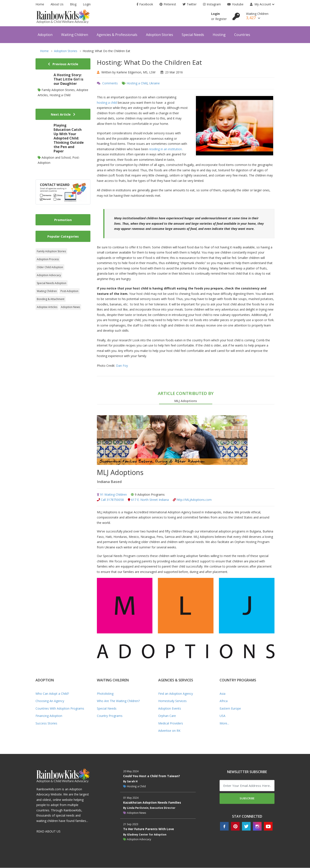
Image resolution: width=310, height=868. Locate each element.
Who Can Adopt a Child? (52, 694)
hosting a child (107, 103)
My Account (260, 4)
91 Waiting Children (112, 495)
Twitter (190, 4)
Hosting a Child (137, 83)
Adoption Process (48, 259)
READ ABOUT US (48, 832)
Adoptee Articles (47, 307)
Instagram (212, 4)
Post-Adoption (69, 291)
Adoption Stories (160, 35)
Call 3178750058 (110, 500)
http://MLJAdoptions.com (192, 500)
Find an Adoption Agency (176, 694)
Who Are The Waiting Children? (118, 701)
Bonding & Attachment (51, 299)
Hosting (219, 35)
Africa (224, 701)
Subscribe (247, 799)
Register (221, 19)
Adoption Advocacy (49, 275)
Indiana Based (110, 482)
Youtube (235, 4)
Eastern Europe (230, 709)
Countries (242, 35)
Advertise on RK (169, 731)
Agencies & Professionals (117, 35)
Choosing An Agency (50, 701)
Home (40, 4)
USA (222, 716)
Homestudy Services (172, 701)
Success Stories (46, 723)
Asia (222, 694)
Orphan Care (167, 716)
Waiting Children (75, 35)
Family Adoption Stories (51, 251)
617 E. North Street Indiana (148, 500)
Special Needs (193, 35)
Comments (110, 83)
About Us (57, 4)
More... (224, 723)
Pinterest (168, 4)
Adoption (45, 35)
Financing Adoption (49, 716)
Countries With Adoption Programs (60, 709)
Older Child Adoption (50, 267)
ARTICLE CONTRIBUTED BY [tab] (186, 397)
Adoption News (70, 307)
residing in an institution (165, 149)
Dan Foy (122, 366)
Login (87, 4)
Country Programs (110, 716)
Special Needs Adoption (52, 283)
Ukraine (154, 83)
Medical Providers (171, 723)
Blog (73, 4)
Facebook (145, 4)
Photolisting (105, 694)
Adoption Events (170, 709)
